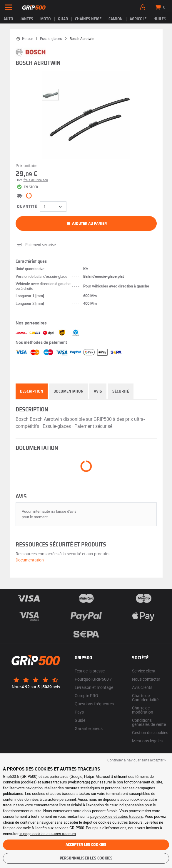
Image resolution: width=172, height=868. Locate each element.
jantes (27, 19)
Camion (116, 19)
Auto (8, 19)
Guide (80, 720)
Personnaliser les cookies (86, 858)
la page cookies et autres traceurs (48, 834)
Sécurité (121, 391)
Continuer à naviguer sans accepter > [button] (137, 760)
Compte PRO (86, 695)
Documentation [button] (30, 560)
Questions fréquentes (94, 704)
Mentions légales (147, 741)
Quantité (27, 207)
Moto (46, 19)
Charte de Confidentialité (145, 698)
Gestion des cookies (150, 732)
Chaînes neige (88, 19)
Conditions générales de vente (149, 722)
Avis (98, 391)
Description (32, 391)
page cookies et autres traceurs (117, 816)
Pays (79, 712)
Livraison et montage (94, 687)
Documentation (69, 391)
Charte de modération (143, 710)
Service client (144, 671)
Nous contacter (146, 679)
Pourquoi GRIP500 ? (93, 679)
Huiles (160, 19)
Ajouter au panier (86, 224)
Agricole (138, 19)
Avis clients (142, 687)
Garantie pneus (89, 728)
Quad (63, 19)
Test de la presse (90, 671)
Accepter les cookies (86, 845)
